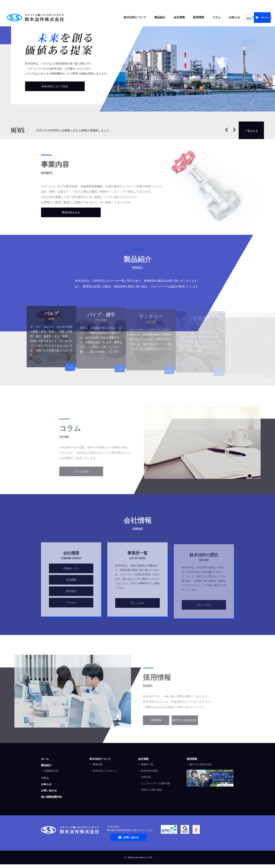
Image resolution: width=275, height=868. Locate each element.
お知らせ (201, 17)
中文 (261, 4)
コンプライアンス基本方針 (156, 794)
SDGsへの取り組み (152, 801)
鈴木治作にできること (105, 782)
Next (234, 130)
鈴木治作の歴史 (150, 782)
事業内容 (98, 775)
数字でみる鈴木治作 (201, 775)
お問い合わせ (49, 801)
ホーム (45, 770)
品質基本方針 (51, 782)
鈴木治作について (100, 770)
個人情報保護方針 (52, 808)
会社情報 (143, 770)
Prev (226, 130)
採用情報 (192, 770)
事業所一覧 (147, 775)
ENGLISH (242, 4)
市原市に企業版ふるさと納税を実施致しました (101, 130)
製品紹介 (126, 17)
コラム (183, 17)
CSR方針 (146, 788)
